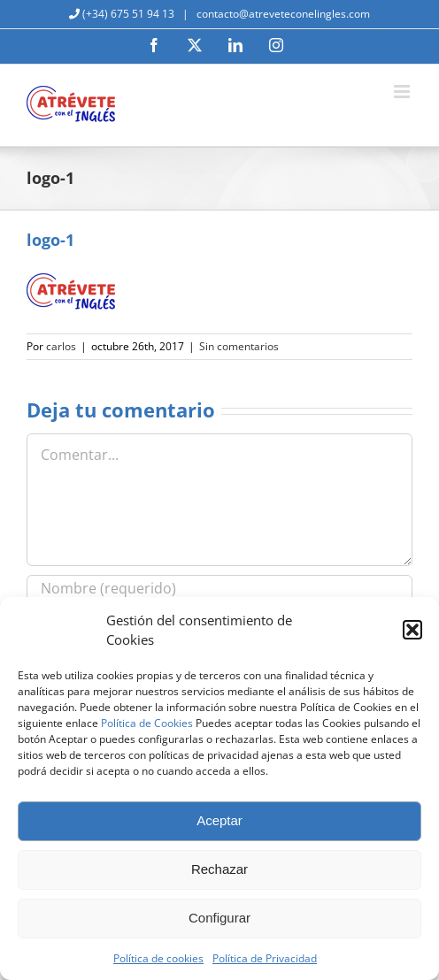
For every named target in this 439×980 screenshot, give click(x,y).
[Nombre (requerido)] (219, 588)
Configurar (219, 918)
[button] (412, 630)
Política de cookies (158, 958)
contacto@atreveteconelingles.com (282, 14)
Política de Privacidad (265, 958)
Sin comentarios (239, 346)
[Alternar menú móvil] (403, 92)
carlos (61, 346)
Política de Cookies (147, 723)
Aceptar (219, 820)
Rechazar (219, 869)
